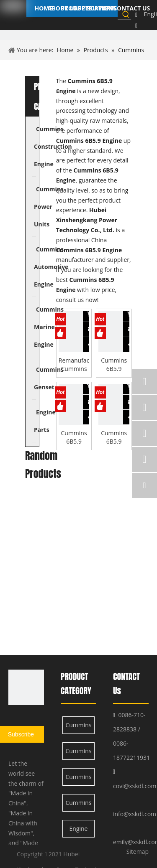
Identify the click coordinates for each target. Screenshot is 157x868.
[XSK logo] (26, 687)
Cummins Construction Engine (79, 727)
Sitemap (138, 852)
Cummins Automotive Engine (79, 779)
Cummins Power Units (78, 753)
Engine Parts (79, 831)
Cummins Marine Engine (78, 805)
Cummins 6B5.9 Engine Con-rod (114, 437)
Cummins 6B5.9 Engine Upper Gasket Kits (74, 437)
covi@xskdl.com (135, 786)
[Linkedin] (136, 25)
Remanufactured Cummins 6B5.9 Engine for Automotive (74, 365)
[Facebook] (136, 15)
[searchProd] (119, 14)
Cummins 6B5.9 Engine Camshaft (114, 365)
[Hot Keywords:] (126, 14)
